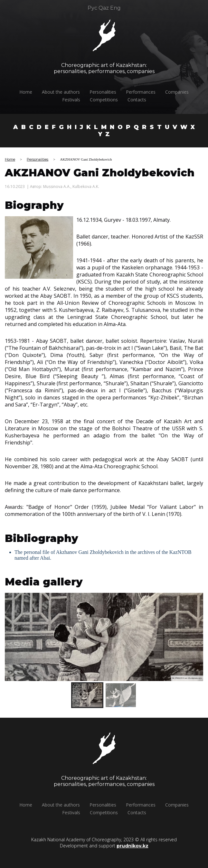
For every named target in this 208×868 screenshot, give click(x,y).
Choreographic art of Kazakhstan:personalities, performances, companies (96, 68)
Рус (92, 4)
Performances (144, 92)
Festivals (74, 100)
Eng (115, 4)
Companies (180, 92)
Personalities (106, 92)
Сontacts (140, 100)
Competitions (107, 100)
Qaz (104, 4)
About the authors (64, 92)
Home (29, 92)
